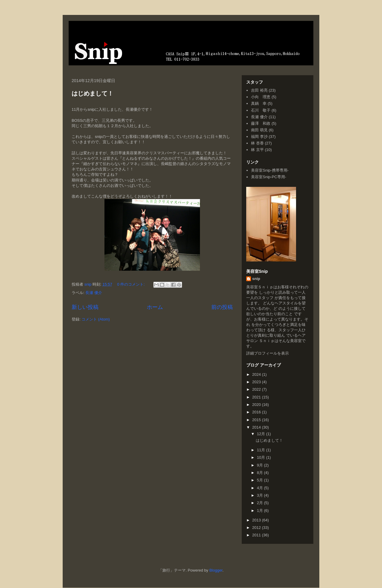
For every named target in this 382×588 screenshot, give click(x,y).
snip (256, 279)
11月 (262, 450)
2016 (257, 412)
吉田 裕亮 (259, 90)
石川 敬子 (261, 110)
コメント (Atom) (96, 319)
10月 (262, 457)
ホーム (155, 307)
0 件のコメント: (132, 284)
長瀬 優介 (94, 293)
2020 (257, 405)
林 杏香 (257, 143)
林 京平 (257, 150)
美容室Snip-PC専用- (269, 177)
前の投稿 (222, 307)
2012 (257, 528)
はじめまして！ (93, 93)
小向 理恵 (261, 97)
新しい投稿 (85, 307)
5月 (261, 480)
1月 (261, 511)
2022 (257, 389)
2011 (257, 535)
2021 (257, 397)
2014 (257, 427)
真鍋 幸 (259, 103)
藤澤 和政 (261, 123)
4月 (261, 488)
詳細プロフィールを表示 (268, 353)
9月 (261, 465)
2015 (257, 420)
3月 (261, 495)
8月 (261, 473)
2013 (257, 520)
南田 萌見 (259, 130)
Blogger (216, 570)
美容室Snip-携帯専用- (270, 170)
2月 (261, 503)
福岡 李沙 (259, 137)
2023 (257, 382)
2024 (257, 374)
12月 (262, 434)
